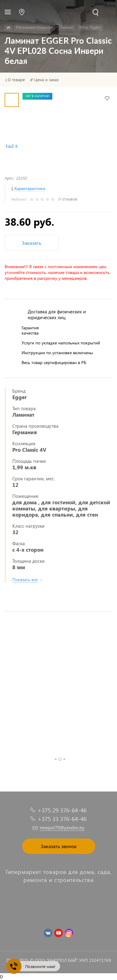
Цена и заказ (46, 80)
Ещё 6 (12, 146)
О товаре (16, 80)
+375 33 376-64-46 (62, 819)
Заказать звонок (59, 846)
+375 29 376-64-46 (62, 810)
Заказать (32, 243)
